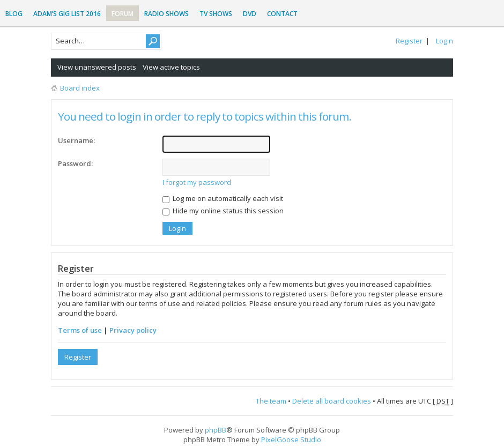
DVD (250, 14)
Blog (14, 14)
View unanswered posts (97, 67)
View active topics (171, 67)
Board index (80, 88)
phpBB (216, 430)
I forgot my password (197, 182)
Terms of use (80, 330)
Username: (76, 140)
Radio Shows (166, 14)
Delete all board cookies (332, 401)
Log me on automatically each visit (223, 198)
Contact (282, 14)
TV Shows (216, 14)
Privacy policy (133, 330)
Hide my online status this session (223, 211)
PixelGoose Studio (291, 439)
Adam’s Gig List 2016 (67, 14)
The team (271, 401)
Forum (123, 14)
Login (444, 41)
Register (409, 41)
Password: (75, 163)
